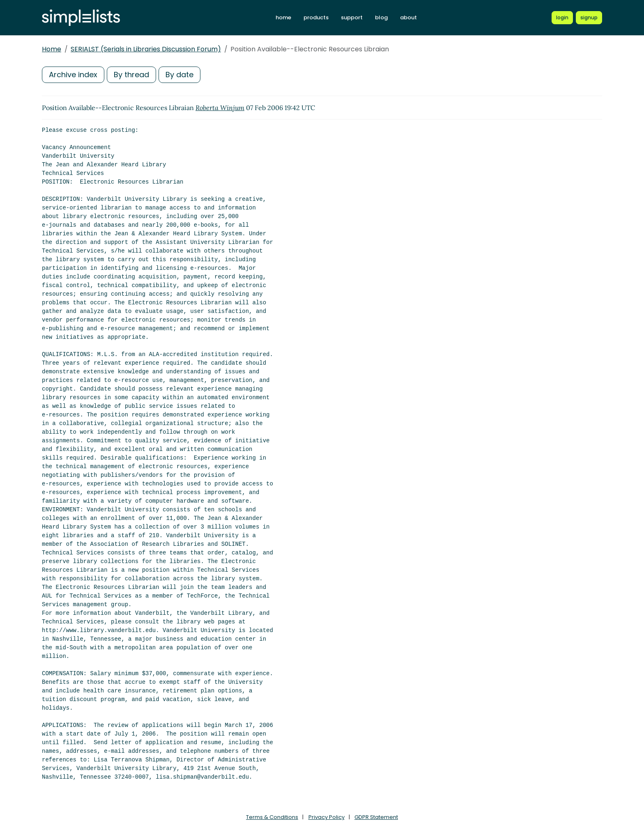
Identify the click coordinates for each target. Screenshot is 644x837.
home (283, 17)
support (352, 17)
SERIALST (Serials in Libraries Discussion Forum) (146, 49)
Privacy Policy (327, 817)
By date (179, 75)
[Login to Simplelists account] (562, 18)
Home (52, 49)
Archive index (73, 75)
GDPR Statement (376, 817)
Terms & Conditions (272, 817)
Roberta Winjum (220, 108)
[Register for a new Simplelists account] (589, 18)
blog (381, 17)
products (316, 17)
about (408, 17)
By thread (131, 75)
